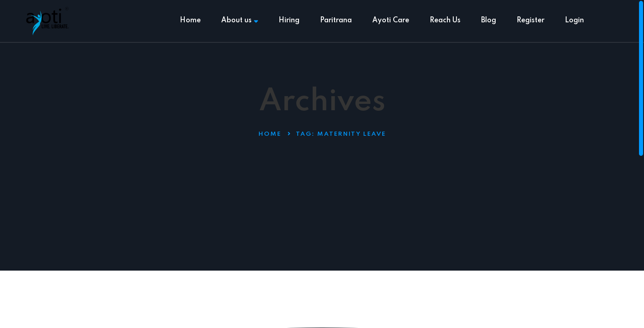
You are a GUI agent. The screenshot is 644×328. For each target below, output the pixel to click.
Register (530, 20)
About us (240, 20)
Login (574, 20)
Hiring (289, 20)
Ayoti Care (391, 20)
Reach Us (445, 20)
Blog (489, 20)
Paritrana (336, 20)
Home (190, 20)
